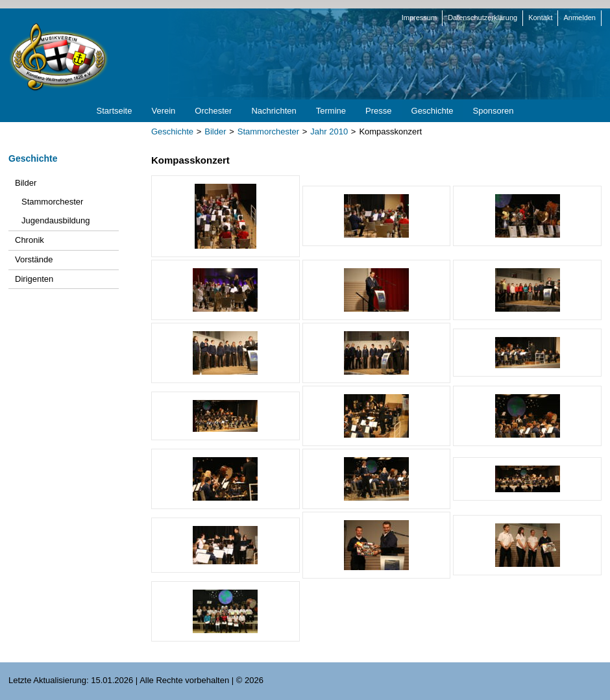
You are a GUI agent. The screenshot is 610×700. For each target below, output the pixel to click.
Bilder (215, 131)
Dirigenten (34, 279)
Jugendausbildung (56, 220)
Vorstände (34, 259)
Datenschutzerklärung (482, 18)
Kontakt (540, 18)
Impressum (419, 18)
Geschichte (172, 131)
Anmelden (579, 18)
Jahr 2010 (329, 131)
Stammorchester (268, 131)
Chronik (30, 240)
